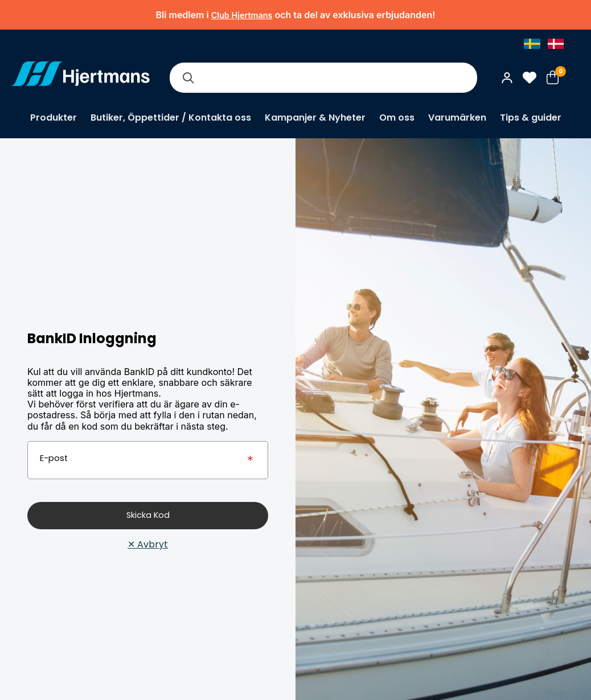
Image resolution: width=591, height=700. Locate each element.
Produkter (54, 118)
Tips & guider (531, 118)
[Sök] (188, 78)
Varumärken (457, 118)
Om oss (397, 118)
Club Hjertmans (242, 15)
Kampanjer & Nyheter (315, 118)
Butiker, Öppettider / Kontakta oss (171, 118)
